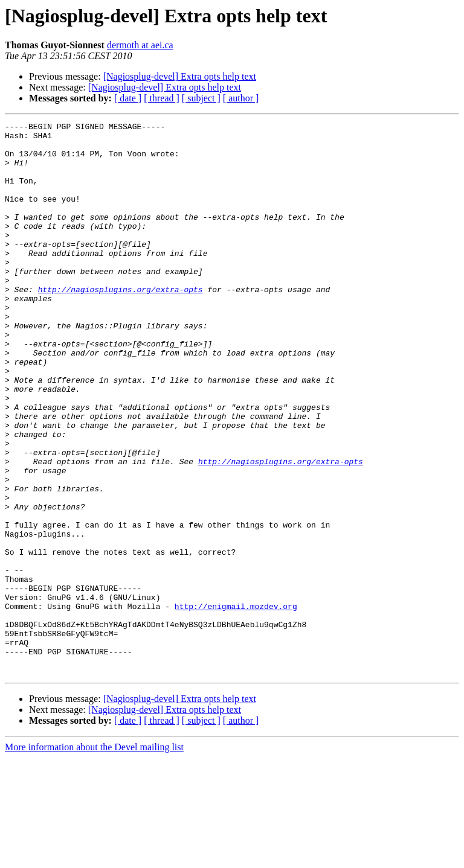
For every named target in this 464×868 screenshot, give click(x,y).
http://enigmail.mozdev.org (236, 704)
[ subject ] (201, 98)
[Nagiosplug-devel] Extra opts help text (180, 76)
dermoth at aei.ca (140, 45)
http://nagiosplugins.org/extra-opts (121, 324)
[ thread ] (162, 98)
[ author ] (241, 98)
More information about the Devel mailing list (94, 857)
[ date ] (128, 98)
